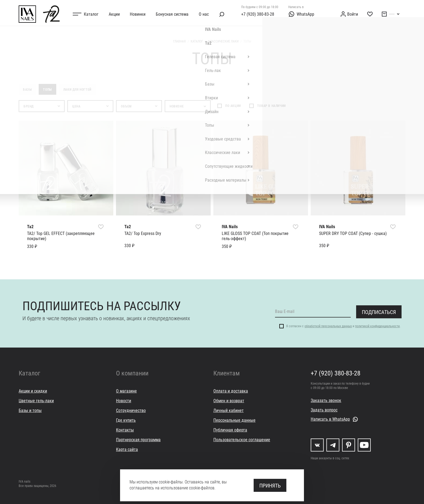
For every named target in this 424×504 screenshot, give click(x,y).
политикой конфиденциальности (377, 326)
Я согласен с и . (343, 326)
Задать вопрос (324, 410)
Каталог (91, 14)
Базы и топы (30, 410)
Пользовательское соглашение (242, 439)
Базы (27, 89)
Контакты (125, 430)
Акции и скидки (33, 391)
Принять (270, 485)
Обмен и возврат (229, 400)
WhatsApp (301, 14)
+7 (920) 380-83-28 (258, 14)
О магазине (126, 391)
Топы (47, 89)
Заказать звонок (326, 400)
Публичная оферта (230, 430)
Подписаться (379, 312)
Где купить (126, 420)
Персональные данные (234, 420)
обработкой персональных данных (328, 326)
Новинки (138, 14)
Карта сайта (127, 449)
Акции (114, 14)
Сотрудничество (131, 410)
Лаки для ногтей (77, 89)
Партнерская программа (138, 439)
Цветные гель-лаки (36, 400)
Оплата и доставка (231, 391)
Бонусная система (172, 14)
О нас (204, 14)
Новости (124, 400)
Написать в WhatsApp (330, 419)
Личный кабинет (228, 410)
